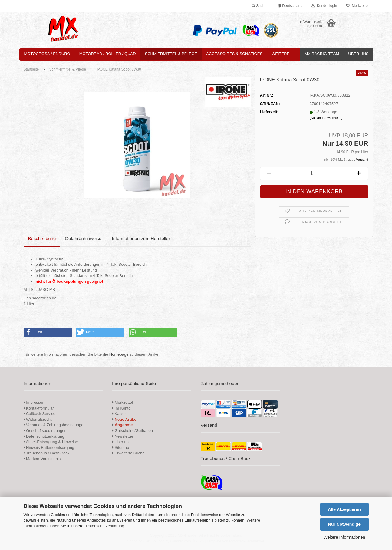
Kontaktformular (39, 408)
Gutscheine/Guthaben (132, 431)
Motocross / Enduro (47, 54)
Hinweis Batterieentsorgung (49, 448)
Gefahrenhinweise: (84, 238)
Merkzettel (357, 6)
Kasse (119, 414)
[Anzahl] (314, 174)
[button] (290, 6)
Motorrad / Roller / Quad (108, 54)
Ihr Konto (121, 408)
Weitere (280, 54)
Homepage (119, 354)
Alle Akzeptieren (344, 509)
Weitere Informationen (344, 537)
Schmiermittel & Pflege (171, 54)
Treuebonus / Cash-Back (47, 453)
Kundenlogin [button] (324, 6)
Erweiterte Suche (128, 453)
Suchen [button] (260, 6)
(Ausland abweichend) (326, 118)
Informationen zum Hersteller (141, 238)
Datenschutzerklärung (105, 526)
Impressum (36, 402)
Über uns (358, 54)
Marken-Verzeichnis (42, 459)
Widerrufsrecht (38, 419)
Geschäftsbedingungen (45, 431)
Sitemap (120, 448)
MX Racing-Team (322, 54)
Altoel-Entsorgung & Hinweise (51, 442)
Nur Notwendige (344, 524)
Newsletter (123, 436)
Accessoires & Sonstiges (234, 54)
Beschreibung (42, 238)
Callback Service (40, 414)
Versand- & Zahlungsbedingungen (55, 425)
